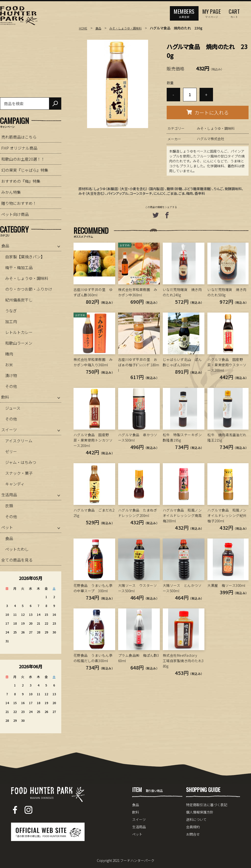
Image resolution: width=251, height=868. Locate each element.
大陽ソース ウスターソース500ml (138, 588)
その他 (11, 386)
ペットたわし (17, 549)
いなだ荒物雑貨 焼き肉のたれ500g (227, 292)
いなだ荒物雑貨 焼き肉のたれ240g (182, 292)
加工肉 (11, 321)
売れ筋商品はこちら (19, 137)
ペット (7, 527)
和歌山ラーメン (19, 343)
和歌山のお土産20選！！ (23, 159)
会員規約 (193, 827)
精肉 (9, 354)
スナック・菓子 (19, 473)
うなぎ (11, 311)
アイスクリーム (19, 441)
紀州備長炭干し (19, 300)
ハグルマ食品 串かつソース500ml (138, 437)
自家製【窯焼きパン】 (25, 257)
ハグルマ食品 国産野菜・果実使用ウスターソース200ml (227, 365)
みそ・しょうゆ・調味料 (130, 28)
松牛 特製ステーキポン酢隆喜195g (182, 437)
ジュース (13, 408)
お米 (9, 365)
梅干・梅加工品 (19, 267)
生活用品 (9, 495)
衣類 (9, 506)
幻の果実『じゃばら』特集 (25, 170)
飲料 (5, 397)
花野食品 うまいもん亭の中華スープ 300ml (93, 588)
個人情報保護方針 (200, 812)
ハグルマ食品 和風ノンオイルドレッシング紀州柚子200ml (227, 515)
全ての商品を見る (17, 560)
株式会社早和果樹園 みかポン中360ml (138, 292)
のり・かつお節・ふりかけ (29, 289)
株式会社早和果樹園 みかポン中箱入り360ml (93, 362)
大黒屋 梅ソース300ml (226, 585)
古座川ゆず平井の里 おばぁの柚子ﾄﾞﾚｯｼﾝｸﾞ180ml (139, 365)
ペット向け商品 (15, 214)
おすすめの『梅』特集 (21, 181)
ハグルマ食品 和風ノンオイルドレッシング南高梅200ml (182, 515)
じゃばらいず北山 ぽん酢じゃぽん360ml (182, 362)
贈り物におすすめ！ (19, 203)
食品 (100, 28)
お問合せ (193, 834)
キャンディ (15, 484)
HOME (84, 28)
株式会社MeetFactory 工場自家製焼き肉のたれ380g (183, 661)
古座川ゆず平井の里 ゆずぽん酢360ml (93, 292)
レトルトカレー (19, 332)
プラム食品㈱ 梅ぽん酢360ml (139, 658)
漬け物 (11, 375)
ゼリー (11, 451)
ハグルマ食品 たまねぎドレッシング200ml (138, 513)
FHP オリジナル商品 (19, 148)
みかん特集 (11, 192)
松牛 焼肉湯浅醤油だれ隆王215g (227, 437)
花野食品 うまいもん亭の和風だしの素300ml (93, 658)
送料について (196, 819)
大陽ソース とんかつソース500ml (182, 588)
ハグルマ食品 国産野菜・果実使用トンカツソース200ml (93, 440)
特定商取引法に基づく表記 (207, 805)
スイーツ (9, 430)
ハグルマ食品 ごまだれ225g (94, 513)
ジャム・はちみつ (21, 462)
